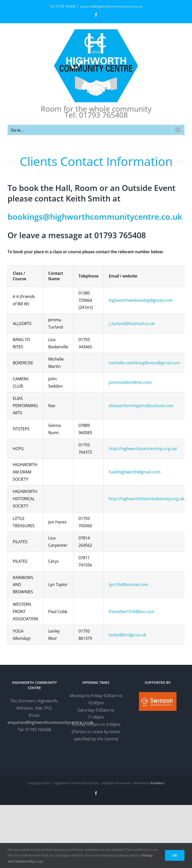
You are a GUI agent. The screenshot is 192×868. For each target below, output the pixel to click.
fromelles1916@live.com (132, 612)
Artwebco (157, 783)
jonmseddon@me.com (130, 382)
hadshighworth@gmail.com (135, 472)
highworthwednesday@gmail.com (141, 300)
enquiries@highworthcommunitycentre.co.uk (111, 6)
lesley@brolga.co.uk (127, 635)
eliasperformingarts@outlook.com (141, 406)
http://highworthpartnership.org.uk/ (143, 449)
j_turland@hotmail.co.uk (132, 324)
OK (175, 855)
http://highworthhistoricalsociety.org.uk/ (147, 499)
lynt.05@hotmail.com (129, 585)
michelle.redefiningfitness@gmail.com (144, 363)
